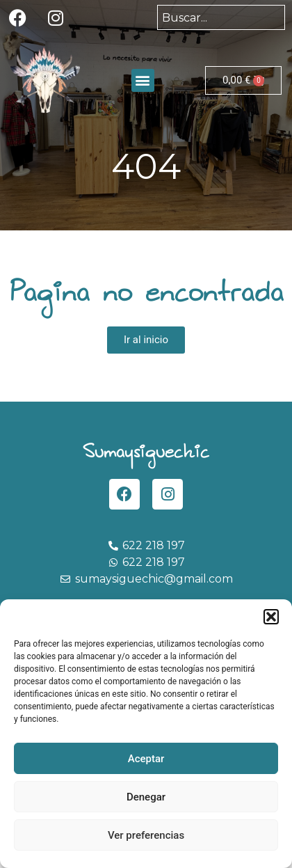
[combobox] (221, 17)
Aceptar (146, 759)
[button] (271, 617)
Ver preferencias (146, 835)
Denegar (146, 797)
